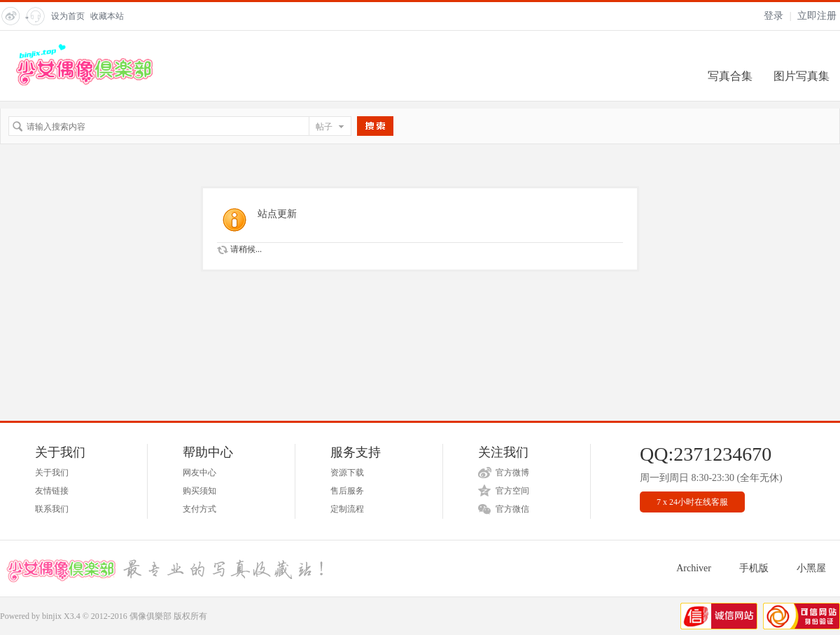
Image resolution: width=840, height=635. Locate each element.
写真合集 (730, 76)
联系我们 (52, 509)
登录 (773, 16)
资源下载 (347, 473)
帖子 (324, 127)
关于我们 (52, 473)
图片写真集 (801, 76)
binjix (52, 616)
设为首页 (68, 16)
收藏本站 (107, 16)
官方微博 (512, 473)
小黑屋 (811, 568)
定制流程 (347, 509)
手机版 (754, 568)
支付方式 (199, 509)
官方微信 (512, 509)
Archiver (694, 568)
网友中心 (199, 473)
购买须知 (199, 491)
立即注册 (817, 16)
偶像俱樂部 (150, 616)
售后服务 (347, 491)
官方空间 (512, 491)
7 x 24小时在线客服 (692, 502)
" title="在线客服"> (34, 20)
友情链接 (52, 491)
